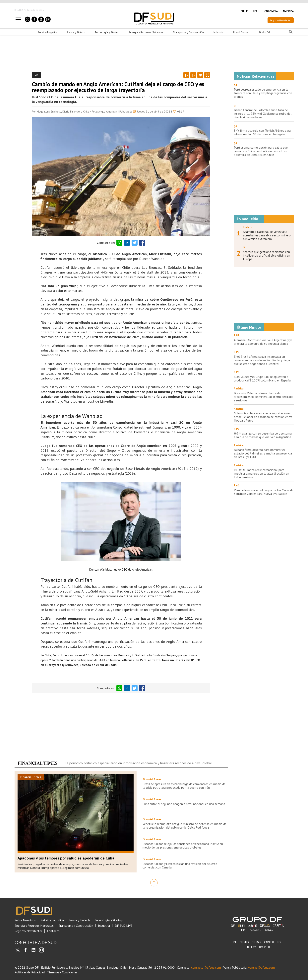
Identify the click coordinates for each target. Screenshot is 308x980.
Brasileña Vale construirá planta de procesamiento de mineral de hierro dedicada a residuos (264, 397)
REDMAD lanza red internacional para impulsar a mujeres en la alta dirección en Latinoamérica (261, 473)
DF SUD (244, 942)
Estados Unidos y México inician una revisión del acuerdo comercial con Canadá (180, 865)
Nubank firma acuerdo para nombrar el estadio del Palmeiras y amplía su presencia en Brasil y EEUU (263, 453)
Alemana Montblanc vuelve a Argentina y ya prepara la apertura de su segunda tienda (263, 342)
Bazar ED (265, 947)
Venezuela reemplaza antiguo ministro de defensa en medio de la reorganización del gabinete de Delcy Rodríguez (185, 826)
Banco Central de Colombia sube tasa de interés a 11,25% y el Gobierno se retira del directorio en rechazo (263, 114)
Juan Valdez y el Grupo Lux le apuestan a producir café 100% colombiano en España (262, 378)
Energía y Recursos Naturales (146, 32)
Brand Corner (241, 32)
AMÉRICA (288, 11)
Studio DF (264, 32)
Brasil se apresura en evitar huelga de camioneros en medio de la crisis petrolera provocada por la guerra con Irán (184, 786)
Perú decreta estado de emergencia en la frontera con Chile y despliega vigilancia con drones (263, 93)
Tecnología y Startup (107, 32)
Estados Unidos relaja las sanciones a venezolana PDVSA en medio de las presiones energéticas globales (183, 846)
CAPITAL (269, 942)
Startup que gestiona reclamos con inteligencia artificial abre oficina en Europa (267, 255)
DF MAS (256, 942)
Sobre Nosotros (25, 920)
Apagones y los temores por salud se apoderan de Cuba (66, 858)
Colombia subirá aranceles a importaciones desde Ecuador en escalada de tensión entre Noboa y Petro (263, 417)
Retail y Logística (48, 32)
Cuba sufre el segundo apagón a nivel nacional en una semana (184, 804)
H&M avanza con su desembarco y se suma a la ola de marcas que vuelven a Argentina (263, 435)
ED (279, 942)
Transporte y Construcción (188, 32)
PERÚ (256, 11)
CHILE (244, 11)
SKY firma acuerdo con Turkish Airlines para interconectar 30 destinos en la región (262, 132)
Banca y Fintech (76, 32)
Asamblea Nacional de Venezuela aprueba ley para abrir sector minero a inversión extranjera (267, 235)
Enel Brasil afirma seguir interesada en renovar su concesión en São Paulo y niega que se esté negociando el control (262, 360)
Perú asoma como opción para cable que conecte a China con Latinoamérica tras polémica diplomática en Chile (261, 151)
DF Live (252, 947)
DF (235, 85)
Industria (218, 32)
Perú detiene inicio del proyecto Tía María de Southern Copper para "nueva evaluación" (264, 492)
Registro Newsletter (281, 20)
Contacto (53, 931)
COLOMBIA (271, 11)
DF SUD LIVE (124, 926)
